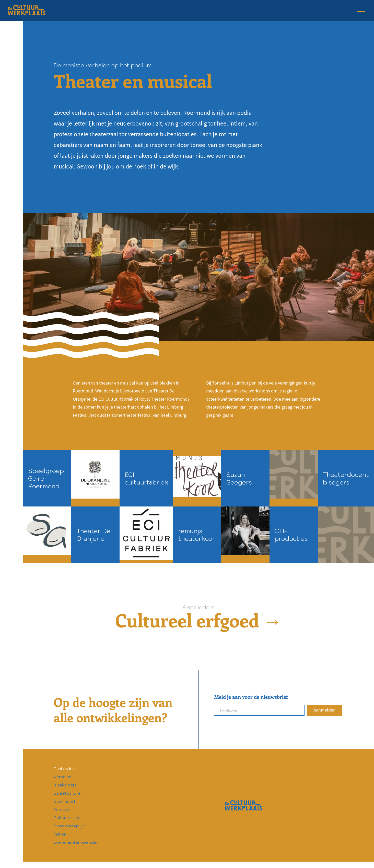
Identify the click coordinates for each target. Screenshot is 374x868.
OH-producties (291, 535)
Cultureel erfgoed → (198, 620)
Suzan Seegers (239, 478)
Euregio (61, 809)
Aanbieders (65, 769)
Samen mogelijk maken (69, 830)
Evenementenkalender (76, 842)
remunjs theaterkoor (197, 535)
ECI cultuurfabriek (146, 478)
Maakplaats (65, 785)
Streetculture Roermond (67, 797)
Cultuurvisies (66, 818)
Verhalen (62, 777)
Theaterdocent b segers (346, 478)
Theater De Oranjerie (93, 535)
